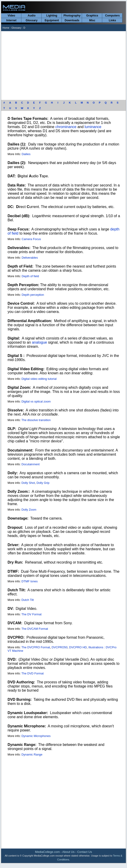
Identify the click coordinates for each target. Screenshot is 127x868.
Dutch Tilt (27, 600)
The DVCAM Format (35, 629)
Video (11, 16)
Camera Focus (31, 239)
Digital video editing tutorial (39, 379)
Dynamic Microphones (36, 736)
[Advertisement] (63, 66)
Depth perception (33, 295)
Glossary (32, 20)
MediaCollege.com (48, 852)
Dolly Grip (43, 483)
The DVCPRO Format (36, 647)
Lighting (52, 16)
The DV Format (31, 614)
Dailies (26, 154)
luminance (93, 127)
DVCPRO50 (60, 647)
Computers (112, 16)
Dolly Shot (28, 483)
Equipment (52, 20)
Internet (11, 20)
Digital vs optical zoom (36, 401)
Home (6, 28)
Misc (92, 20)
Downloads (72, 20)
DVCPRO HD (78, 647)
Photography (72, 16)
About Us (68, 852)
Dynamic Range (32, 754)
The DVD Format (32, 673)
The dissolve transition (36, 420)
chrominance (66, 127)
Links (112, 20)
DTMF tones (29, 581)
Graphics (92, 16)
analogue (40, 342)
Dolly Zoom (29, 510)
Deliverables (30, 258)
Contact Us (85, 852)
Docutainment (30, 464)
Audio (32, 16)
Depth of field (30, 276)
